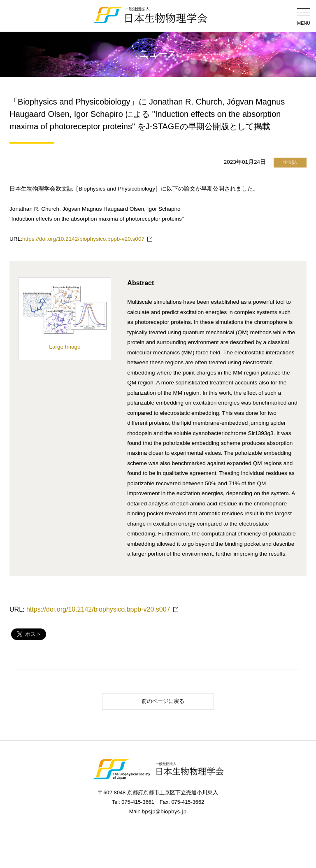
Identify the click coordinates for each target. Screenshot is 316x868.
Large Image (65, 343)
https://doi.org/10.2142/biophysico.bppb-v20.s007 (83, 239)
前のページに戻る (145, 701)
